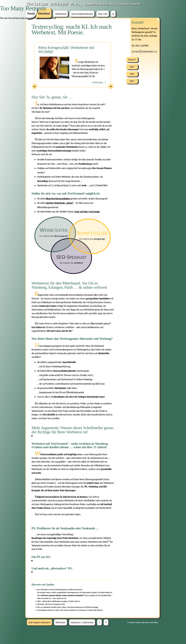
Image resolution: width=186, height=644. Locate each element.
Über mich (103, 14)
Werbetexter (61, 14)
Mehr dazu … (99, 82)
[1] (69, 125)
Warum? (132, 60)
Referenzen (61, 622)
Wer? (132, 81)
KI (113, 14)
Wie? (132, 74)
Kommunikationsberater (82, 14)
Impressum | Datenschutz (82, 622)
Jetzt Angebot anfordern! (39, 622)
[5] (109, 541)
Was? (132, 67)
